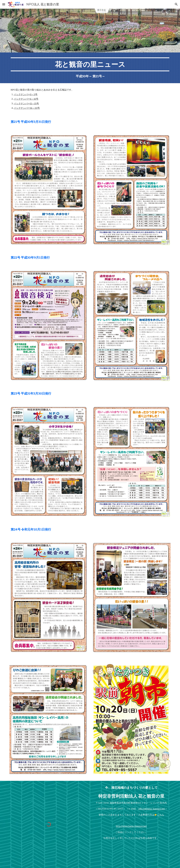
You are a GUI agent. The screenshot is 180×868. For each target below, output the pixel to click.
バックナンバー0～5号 (26, 94)
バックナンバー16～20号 (27, 108)
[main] (90, 68)
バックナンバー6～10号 (26, 99)
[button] (4, 4)
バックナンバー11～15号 (26, 104)
